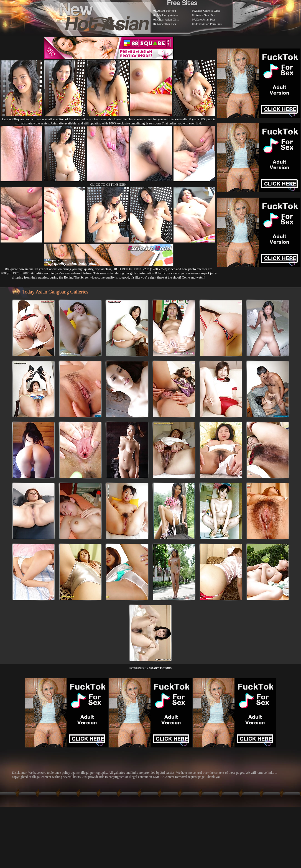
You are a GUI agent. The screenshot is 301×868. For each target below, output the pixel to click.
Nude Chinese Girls (208, 11)
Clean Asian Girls (168, 19)
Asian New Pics (206, 15)
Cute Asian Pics (206, 19)
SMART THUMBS (160, 668)
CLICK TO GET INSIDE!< (109, 185)
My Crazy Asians (168, 15)
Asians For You (167, 11)
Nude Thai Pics (167, 24)
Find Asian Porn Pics (209, 24)
